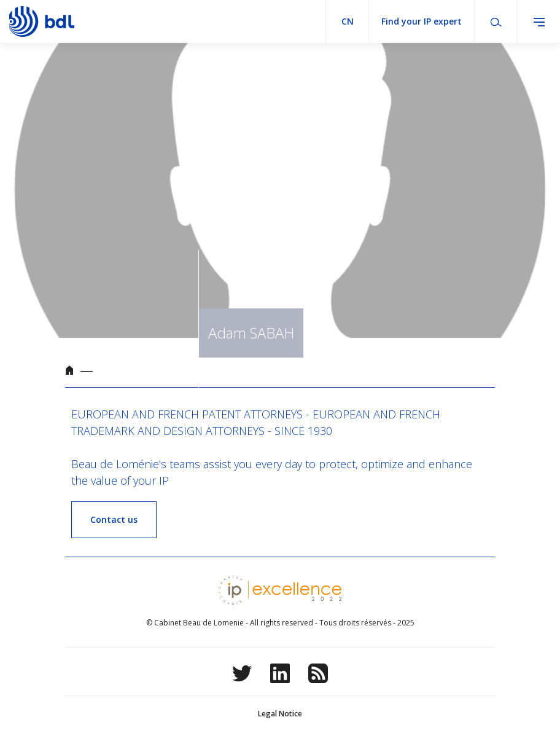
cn (348, 21)
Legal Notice (280, 714)
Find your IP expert (422, 21)
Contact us (114, 519)
